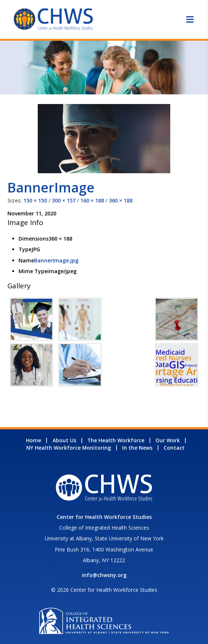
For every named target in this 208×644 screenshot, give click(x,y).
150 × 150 (35, 200)
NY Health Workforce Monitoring (69, 448)
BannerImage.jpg (56, 260)
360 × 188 (121, 200)
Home (33, 440)
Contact (174, 448)
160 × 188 (92, 200)
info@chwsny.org (104, 575)
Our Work (168, 440)
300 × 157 (64, 200)
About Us (64, 440)
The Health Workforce (116, 440)
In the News (137, 448)
